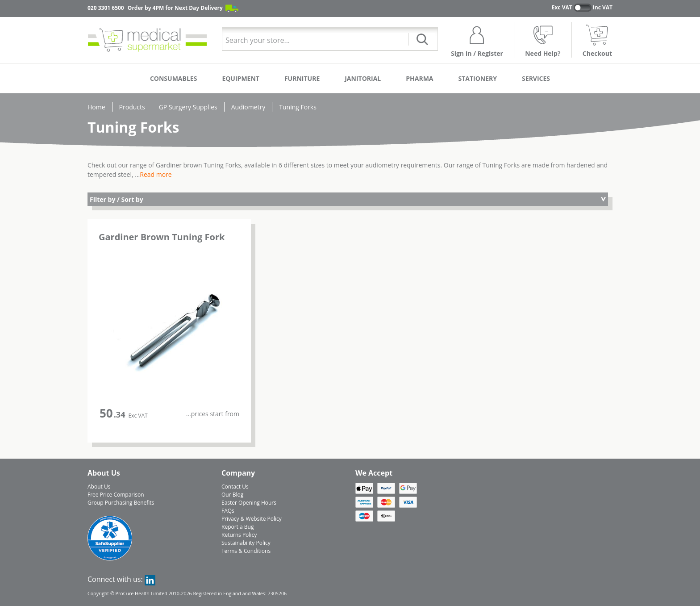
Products (132, 107)
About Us (99, 487)
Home (96, 107)
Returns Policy (239, 535)
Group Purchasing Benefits (121, 503)
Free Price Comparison (116, 495)
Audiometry (248, 107)
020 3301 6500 (106, 8)
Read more (156, 174)
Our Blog (232, 495)
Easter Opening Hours (249, 503)
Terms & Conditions (246, 551)
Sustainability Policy (246, 543)
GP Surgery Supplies (188, 107)
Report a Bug (237, 527)
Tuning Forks (298, 107)
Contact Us (235, 487)
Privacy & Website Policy (252, 519)
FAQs (228, 511)
